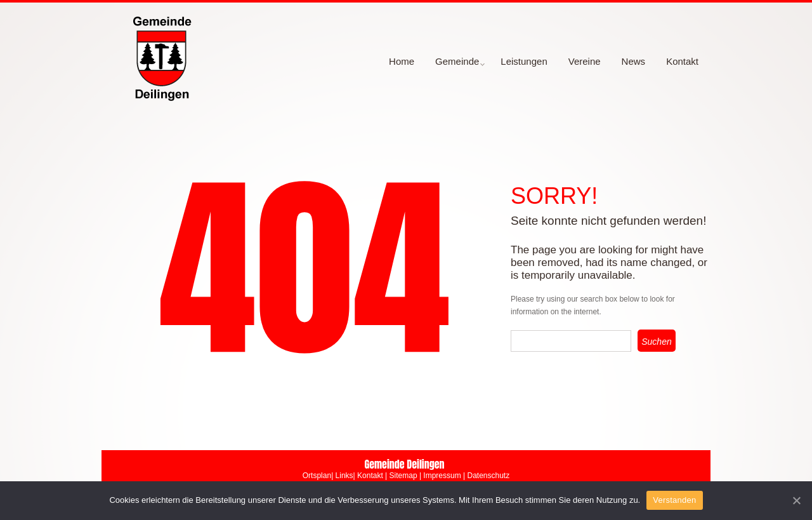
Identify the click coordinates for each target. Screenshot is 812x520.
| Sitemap (401, 476)
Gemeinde (455, 65)
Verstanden (674, 500)
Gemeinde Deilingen (404, 464)
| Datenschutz (486, 476)
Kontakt (682, 61)
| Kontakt (368, 476)
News (634, 61)
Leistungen (524, 61)
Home (402, 61)
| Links (342, 476)
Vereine (585, 61)
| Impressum (439, 476)
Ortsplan (317, 476)
